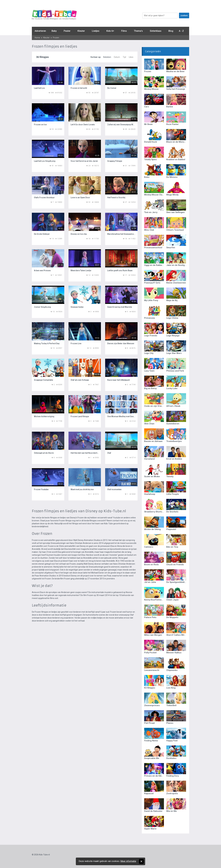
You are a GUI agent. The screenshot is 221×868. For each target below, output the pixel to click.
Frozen (56, 38)
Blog (171, 31)
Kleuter (81, 31)
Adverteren (40, 31)
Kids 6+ (110, 31)
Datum (117, 57)
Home (37, 38)
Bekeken (107, 57)
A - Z (181, 31)
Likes (131, 57)
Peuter (67, 31)
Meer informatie (128, 861)
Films (124, 31)
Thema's (138, 31)
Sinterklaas (156, 31)
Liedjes (96, 31)
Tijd (124, 57)
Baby (54, 31)
